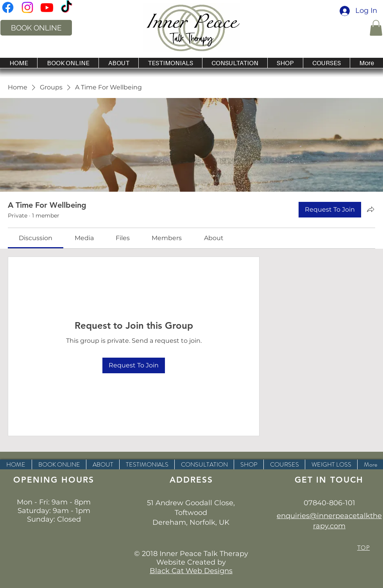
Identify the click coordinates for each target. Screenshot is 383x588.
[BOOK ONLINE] (36, 28)
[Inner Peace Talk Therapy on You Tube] (47, 7)
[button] (376, 28)
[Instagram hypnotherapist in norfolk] (27, 7)
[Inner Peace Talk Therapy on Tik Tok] (66, 7)
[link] (36, 238)
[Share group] (370, 209)
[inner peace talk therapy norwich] (8, 7)
